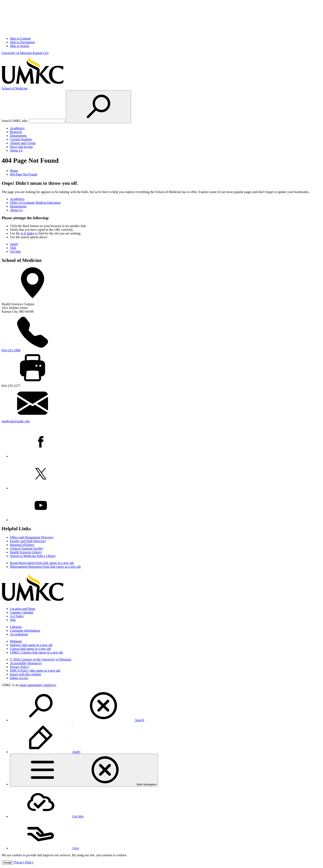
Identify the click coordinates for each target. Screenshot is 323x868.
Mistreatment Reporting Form (45, 567)
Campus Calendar (22, 612)
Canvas (30, 649)
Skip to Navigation (22, 42)
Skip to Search (19, 46)
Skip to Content (20, 38)
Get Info (15, 251)
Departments (18, 136)
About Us (16, 150)
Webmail (16, 641)
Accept (8, 863)
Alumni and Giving (23, 143)
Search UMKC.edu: (15, 121)
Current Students (21, 139)
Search (77, 720)
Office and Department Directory (32, 537)
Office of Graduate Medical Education (35, 203)
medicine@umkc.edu (16, 421)
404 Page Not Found (23, 174)
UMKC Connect (36, 652)
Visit (13, 248)
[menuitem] (166, 706)
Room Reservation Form (42, 563)
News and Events (21, 147)
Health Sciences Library (26, 552)
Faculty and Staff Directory (28, 541)
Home (14, 171)
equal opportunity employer (38, 685)
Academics (17, 128)
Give (44, 848)
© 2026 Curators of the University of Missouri (41, 659)
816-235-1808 (11, 350)
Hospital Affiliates (22, 545)
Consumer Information (25, 631)
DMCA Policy (35, 671)
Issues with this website (26, 674)
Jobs (13, 620)
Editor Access (19, 678)
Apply (14, 244)
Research (16, 132)
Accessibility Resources (26, 663)
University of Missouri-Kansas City (25, 53)
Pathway (31, 645)
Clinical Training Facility (27, 548)
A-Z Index (28, 233)
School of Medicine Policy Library (33, 556)
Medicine (15, 88)
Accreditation (19, 634)
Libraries (16, 627)
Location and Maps (23, 609)
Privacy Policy (20, 667)
